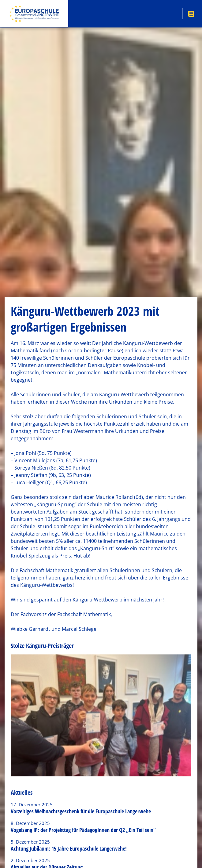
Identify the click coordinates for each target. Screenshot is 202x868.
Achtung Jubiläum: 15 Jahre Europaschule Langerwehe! (69, 848)
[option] (101, 715)
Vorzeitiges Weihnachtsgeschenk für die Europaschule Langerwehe (81, 811)
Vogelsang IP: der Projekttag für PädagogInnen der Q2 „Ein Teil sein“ (83, 830)
